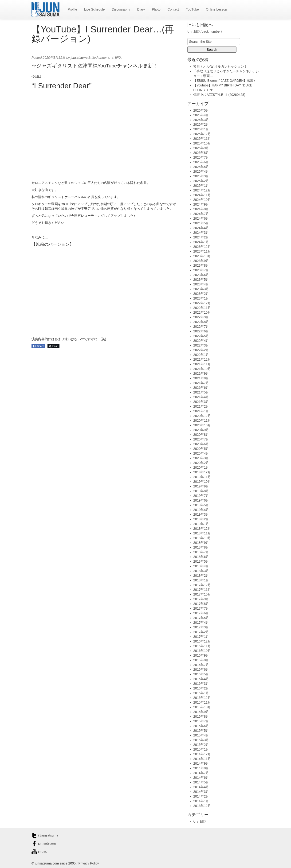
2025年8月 (201, 153)
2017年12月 (202, 585)
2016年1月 (201, 693)
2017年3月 (201, 627)
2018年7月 (201, 552)
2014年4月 (201, 787)
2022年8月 (201, 322)
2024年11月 (202, 195)
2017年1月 (201, 637)
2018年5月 (201, 561)
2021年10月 (202, 369)
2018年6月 (201, 557)
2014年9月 (201, 763)
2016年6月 (201, 669)
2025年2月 (201, 181)
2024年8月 (201, 209)
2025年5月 (201, 167)
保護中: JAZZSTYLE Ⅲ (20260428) (219, 95)
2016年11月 (202, 646)
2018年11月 (202, 533)
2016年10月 (202, 651)
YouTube (192, 9)
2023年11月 (202, 251)
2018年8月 (201, 547)
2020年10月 (202, 425)
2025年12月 (202, 134)
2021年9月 (201, 374)
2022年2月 (201, 350)
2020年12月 (202, 416)
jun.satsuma (44, 843)
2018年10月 (202, 538)
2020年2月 (201, 463)
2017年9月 (201, 599)
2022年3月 (201, 345)
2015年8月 (201, 716)
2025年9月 (201, 148)
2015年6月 (201, 726)
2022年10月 (202, 312)
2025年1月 (201, 186)
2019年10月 (202, 482)
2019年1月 (201, 524)
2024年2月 (201, 237)
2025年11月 (202, 139)
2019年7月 (201, 496)
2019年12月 (202, 472)
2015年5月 (201, 731)
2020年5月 (201, 449)
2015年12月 (202, 698)
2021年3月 (201, 402)
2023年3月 (201, 289)
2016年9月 (201, 655)
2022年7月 (201, 327)
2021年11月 (202, 364)
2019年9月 (201, 486)
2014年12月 (202, 754)
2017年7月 (201, 608)
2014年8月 (201, 768)
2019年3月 (201, 514)
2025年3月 (201, 176)
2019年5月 (201, 505)
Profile (72, 9)
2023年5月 (201, 280)
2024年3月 (201, 233)
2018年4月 (201, 566)
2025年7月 (201, 157)
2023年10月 (202, 256)
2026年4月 (201, 115)
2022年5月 (201, 336)
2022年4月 (201, 341)
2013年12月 (202, 806)
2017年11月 (202, 590)
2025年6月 (201, 162)
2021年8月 (201, 378)
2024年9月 (201, 204)
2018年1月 (201, 580)
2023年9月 (201, 261)
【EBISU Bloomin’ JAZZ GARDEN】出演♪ (224, 81)
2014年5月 (201, 782)
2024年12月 (202, 190)
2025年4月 (201, 171)
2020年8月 (201, 435)
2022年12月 (202, 303)
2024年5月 (201, 223)
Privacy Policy (88, 863)
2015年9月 (201, 712)
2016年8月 (201, 660)
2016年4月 (201, 679)
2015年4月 (201, 735)
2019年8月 (201, 491)
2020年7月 (201, 439)
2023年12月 (202, 247)
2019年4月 (201, 510)
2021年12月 (202, 359)
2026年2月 (201, 125)
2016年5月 (201, 674)
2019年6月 (201, 500)
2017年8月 (201, 604)
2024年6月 (201, 218)
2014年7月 (201, 773)
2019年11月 (202, 477)
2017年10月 (202, 594)
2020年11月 (202, 420)
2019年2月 (201, 519)
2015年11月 (202, 702)
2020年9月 (201, 430)
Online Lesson (216, 9)
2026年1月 (201, 129)
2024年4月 (201, 228)
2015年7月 (201, 721)
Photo (156, 9)
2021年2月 (201, 406)
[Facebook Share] (38, 346)
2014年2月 (201, 796)
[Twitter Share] (53, 346)
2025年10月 (202, 143)
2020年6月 (201, 444)
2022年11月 (202, 308)
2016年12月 (202, 641)
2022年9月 (201, 317)
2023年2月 (201, 294)
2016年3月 (201, 684)
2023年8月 (201, 265)
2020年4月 (201, 453)
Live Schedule (94, 9)
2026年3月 (201, 120)
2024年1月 (201, 242)
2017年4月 (201, 623)
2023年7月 (201, 270)
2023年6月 (201, 275)
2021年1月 (201, 411)
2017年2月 (201, 632)
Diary (141, 9)
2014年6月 (201, 778)
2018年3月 (201, 571)
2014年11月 (202, 759)
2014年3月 (201, 792)
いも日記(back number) (204, 31)
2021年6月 (201, 388)
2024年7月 (201, 214)
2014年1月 (201, 801)
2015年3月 (201, 740)
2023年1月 (201, 298)
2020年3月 (201, 458)
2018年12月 (202, 529)
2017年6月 (201, 613)
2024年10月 (202, 200)
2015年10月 (202, 707)
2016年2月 (201, 688)
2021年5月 (201, 392)
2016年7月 (201, 665)
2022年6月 (201, 331)
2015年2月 (201, 745)
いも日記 (114, 58)
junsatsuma (79, 58)
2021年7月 (201, 383)
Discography (121, 9)
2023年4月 (201, 284)
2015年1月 (201, 749)
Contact (173, 9)
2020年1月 (201, 467)
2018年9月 (201, 543)
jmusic (39, 851)
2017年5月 (201, 618)
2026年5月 (201, 110)
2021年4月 (201, 397)
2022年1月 (201, 355)
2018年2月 (201, 576)
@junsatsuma (45, 835)
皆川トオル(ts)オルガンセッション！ (220, 66)
